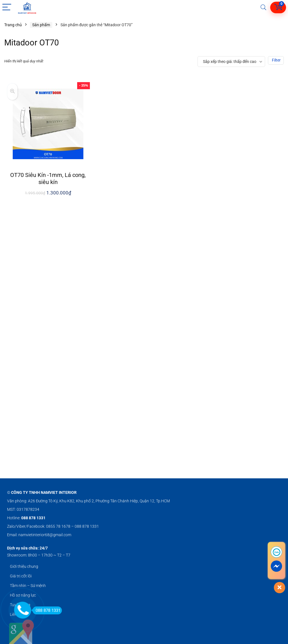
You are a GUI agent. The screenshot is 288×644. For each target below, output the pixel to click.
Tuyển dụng (20, 605)
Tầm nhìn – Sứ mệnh (28, 586)
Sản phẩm (41, 25)
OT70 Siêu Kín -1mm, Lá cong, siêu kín (48, 178)
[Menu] (7, 7)
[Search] (263, 7)
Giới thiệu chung (24, 566)
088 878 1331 (46, 610)
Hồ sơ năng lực (23, 595)
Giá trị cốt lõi (21, 576)
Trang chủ (13, 25)
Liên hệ (16, 614)
